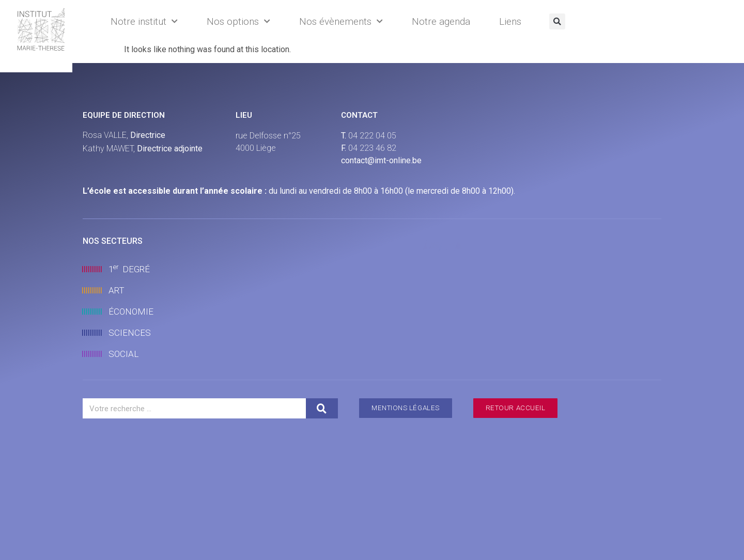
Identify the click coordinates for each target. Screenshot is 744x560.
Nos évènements (341, 21)
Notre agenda (441, 21)
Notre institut (144, 21)
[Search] (322, 408)
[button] (557, 21)
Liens (510, 21)
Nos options (238, 21)
